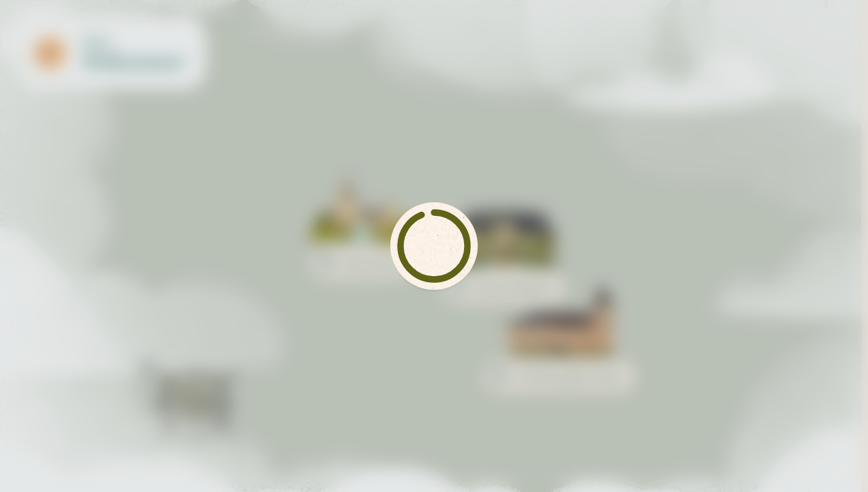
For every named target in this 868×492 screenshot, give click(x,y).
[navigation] (777, 459)
